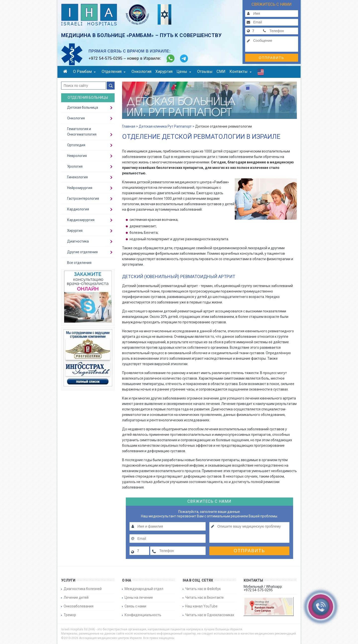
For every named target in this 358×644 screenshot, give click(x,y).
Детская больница (83, 107)
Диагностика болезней (83, 589)
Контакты (241, 72)
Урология (75, 166)
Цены (184, 72)
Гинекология (77, 177)
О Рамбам (84, 72)
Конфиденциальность (143, 615)
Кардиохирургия (81, 220)
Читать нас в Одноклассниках (210, 615)
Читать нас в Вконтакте (204, 597)
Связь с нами (135, 606)
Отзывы (205, 72)
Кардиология (78, 209)
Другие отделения (82, 252)
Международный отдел (144, 589)
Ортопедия (76, 145)
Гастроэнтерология (83, 198)
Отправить (271, 58)
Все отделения (79, 263)
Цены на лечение (139, 597)
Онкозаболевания (79, 606)
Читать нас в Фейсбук (203, 589)
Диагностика (78, 241)
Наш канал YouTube (201, 606)
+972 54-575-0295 (105, 58)
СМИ (221, 72)
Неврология (77, 156)
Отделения (114, 72)
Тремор (70, 615)
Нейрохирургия (80, 188)
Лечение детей (76, 597)
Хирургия (164, 72)
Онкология (141, 72)
